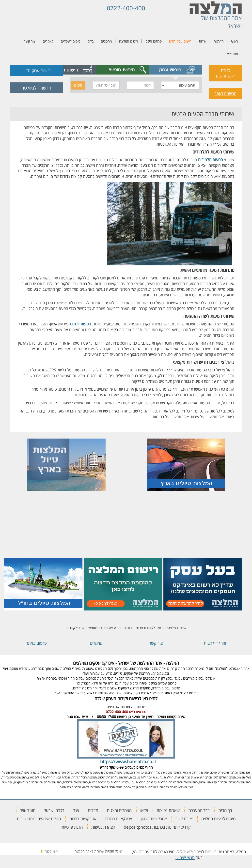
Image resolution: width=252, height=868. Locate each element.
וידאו (144, 810)
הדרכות (219, 41)
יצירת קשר (184, 819)
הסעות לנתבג (80, 324)
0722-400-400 (126, 8)
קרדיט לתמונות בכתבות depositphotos (157, 827)
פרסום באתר (36, 643)
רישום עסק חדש (180, 41)
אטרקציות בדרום (83, 819)
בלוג (91, 41)
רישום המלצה (129, 41)
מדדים (93, 810)
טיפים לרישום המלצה (218, 819)
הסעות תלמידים (211, 160)
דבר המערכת (199, 810)
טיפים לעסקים (71, 41)
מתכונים (106, 41)
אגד (76, 810)
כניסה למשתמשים (225, 73)
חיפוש (78, 85)
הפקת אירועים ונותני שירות (39, 819)
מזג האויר (28, 810)
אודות (203, 41)
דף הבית (225, 810)
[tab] (175, 70)
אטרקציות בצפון (154, 819)
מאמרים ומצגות (119, 810)
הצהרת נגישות (103, 827)
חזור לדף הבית (216, 643)
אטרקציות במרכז (119, 819)
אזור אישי (232, 53)
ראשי (235, 41)
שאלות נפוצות (168, 810)
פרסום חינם (154, 41)
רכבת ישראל (54, 810)
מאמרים (48, 41)
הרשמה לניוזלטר (37, 88)
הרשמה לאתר (226, 93)
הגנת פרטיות (72, 827)
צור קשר (30, 41)
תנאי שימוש (185, 858)
